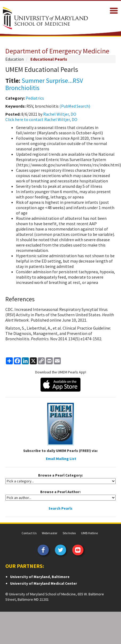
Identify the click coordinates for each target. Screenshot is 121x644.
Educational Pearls (49, 59)
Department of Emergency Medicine (57, 51)
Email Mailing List (61, 459)
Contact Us (29, 533)
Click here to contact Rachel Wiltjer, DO (41, 119)
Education (15, 59)
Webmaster (50, 533)
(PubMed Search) (75, 106)
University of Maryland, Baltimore (40, 577)
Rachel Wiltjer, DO (60, 114)
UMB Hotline (89, 533)
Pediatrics (35, 98)
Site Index (69, 533)
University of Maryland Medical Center (44, 583)
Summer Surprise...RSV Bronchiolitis (44, 84)
